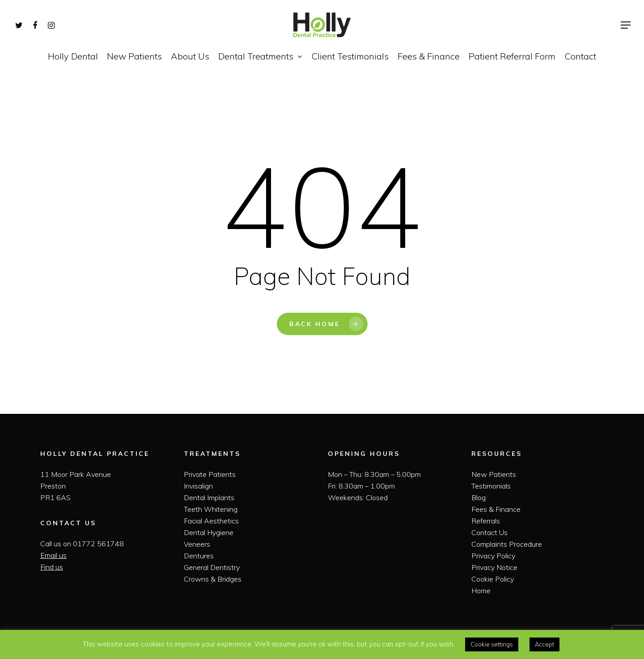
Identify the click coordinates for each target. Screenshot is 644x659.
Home (481, 591)
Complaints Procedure (507, 544)
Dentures (199, 556)
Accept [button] (544, 644)
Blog (479, 497)
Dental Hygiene (209, 532)
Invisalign (198, 486)
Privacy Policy (493, 556)
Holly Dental (73, 56)
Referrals (486, 521)
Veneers (197, 544)
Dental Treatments (260, 56)
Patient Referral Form (512, 56)
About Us (190, 56)
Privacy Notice (494, 567)
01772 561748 (98, 544)
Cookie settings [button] (492, 644)
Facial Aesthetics (211, 521)
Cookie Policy (493, 579)
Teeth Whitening (211, 509)
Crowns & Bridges (213, 579)
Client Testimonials (350, 56)
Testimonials (491, 486)
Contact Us (489, 532)
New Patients (134, 56)
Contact (580, 56)
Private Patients (210, 474)
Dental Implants (209, 497)
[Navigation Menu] (626, 25)
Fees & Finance (429, 56)
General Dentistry (212, 567)
